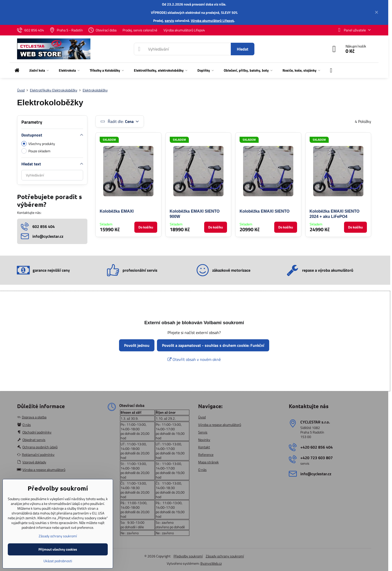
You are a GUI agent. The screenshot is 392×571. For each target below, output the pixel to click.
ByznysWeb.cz (211, 563)
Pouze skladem (36, 151)
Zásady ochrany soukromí (225, 556)
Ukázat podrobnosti (58, 561)
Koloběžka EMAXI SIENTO (265, 211)
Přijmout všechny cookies (58, 549)
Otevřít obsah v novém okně (194, 359)
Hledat (243, 49)
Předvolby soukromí (188, 556)
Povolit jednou (137, 345)
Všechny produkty (38, 144)
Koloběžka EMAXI (117, 211)
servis (169, 20)
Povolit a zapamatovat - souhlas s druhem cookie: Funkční (213, 345)
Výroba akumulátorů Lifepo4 (212, 20)
